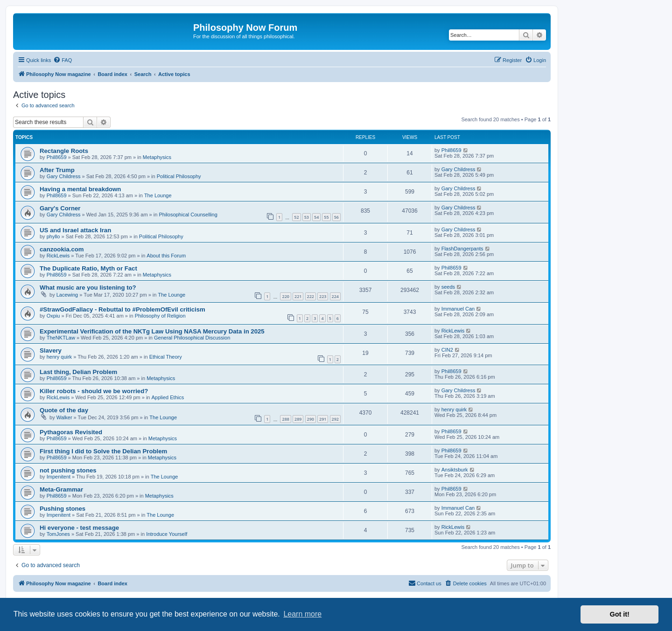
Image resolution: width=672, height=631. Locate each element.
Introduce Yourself (167, 534)
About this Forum (166, 256)
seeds (448, 287)
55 (326, 217)
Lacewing (67, 295)
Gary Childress (64, 176)
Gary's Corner (60, 208)
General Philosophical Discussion (192, 338)
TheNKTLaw (61, 338)
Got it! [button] (620, 614)
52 (296, 217)
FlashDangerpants (462, 249)
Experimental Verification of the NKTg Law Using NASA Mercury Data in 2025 (152, 331)
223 (323, 296)
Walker (64, 417)
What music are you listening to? (88, 288)
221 (298, 296)
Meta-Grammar (61, 489)
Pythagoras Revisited (71, 432)
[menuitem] (63, 60)
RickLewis (58, 256)
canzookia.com (62, 249)
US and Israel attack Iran (75, 230)
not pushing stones (68, 470)
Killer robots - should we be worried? (94, 391)
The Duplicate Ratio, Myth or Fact (88, 268)
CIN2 (447, 350)
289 (298, 419)
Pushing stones (63, 509)
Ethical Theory (166, 357)
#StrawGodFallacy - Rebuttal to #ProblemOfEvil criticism (122, 309)
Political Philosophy (179, 176)
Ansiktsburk (455, 470)
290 (311, 419)
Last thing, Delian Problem (78, 372)
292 (335, 419)
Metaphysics (157, 157)
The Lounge (158, 195)
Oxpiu (53, 316)
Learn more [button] (302, 614)
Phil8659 (57, 157)
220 (285, 296)
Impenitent (59, 477)
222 (311, 296)
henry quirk (59, 357)
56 (336, 217)
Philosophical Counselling (188, 215)
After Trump (57, 170)
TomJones (58, 534)
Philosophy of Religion (160, 316)
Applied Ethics (168, 397)
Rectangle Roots (64, 151)
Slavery (51, 350)
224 (335, 296)
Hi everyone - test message (79, 528)
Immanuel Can (458, 309)
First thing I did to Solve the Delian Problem (103, 451)
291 (323, 419)
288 (285, 419)
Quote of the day (64, 410)
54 (316, 217)
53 (307, 217)
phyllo (53, 236)
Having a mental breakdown (80, 189)
